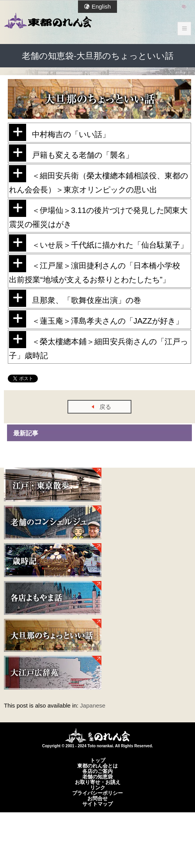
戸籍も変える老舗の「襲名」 (71, 153)
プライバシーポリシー (97, 793)
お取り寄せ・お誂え (98, 782)
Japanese (93, 705)
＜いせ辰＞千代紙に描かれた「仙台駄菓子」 (98, 243)
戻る (105, 407)
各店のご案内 (97, 771)
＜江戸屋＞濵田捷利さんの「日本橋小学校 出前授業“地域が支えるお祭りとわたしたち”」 (98, 269)
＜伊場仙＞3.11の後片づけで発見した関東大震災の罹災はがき (98, 214)
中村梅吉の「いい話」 (59, 132)
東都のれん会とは (97, 766)
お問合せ (97, 798)
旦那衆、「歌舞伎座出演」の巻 (75, 298)
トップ (98, 760)
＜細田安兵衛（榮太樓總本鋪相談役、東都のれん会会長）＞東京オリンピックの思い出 (98, 180)
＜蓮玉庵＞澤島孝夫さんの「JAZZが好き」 (96, 319)
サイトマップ (97, 804)
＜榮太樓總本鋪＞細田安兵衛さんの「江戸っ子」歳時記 (98, 345)
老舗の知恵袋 (97, 776)
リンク (98, 787)
